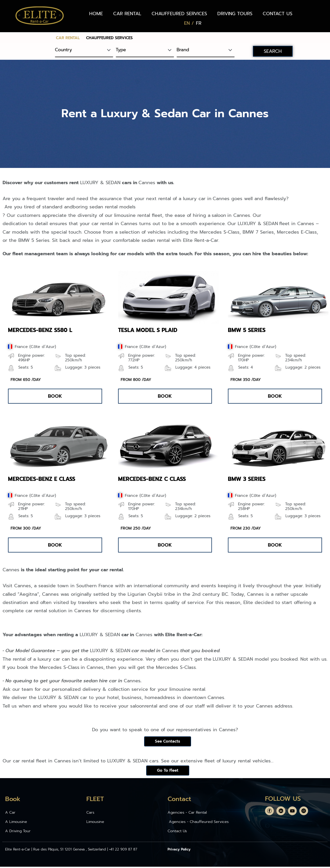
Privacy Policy (179, 850)
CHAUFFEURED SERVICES (179, 14)
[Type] (145, 50)
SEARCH (273, 51)
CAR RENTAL (127, 14)
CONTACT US (278, 14)
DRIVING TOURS (235, 14)
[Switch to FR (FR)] (199, 23)
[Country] (84, 50)
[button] (55, 396)
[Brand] (206, 50)
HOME (96, 14)
